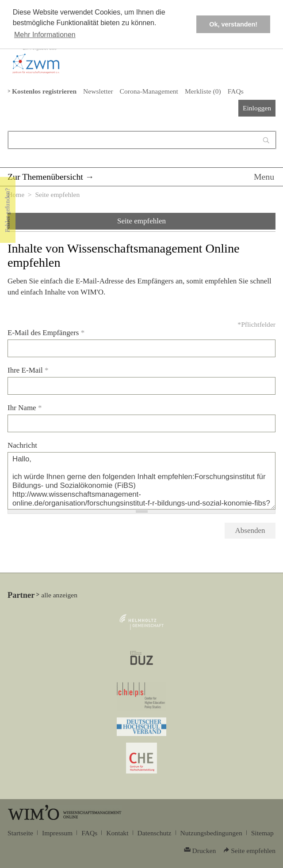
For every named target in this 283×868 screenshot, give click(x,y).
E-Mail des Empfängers (46, 333)
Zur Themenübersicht (45, 177)
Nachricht (22, 445)
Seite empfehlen (141, 221)
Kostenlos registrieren (44, 91)
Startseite (20, 833)
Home (16, 194)
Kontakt (117, 833)
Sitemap (262, 833)
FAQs (236, 91)
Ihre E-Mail (28, 370)
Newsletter (98, 91)
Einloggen (257, 108)
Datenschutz (155, 833)
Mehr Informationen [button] (45, 35)
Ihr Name (25, 408)
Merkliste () (203, 91)
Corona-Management (149, 91)
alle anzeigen (59, 595)
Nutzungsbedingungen (211, 833)
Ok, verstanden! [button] (233, 24)
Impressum (57, 833)
